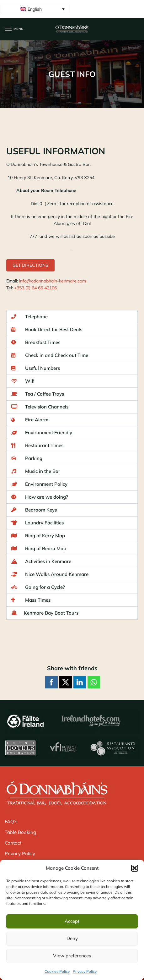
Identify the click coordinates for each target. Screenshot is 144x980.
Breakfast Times (36, 342)
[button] (135, 868)
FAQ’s (11, 821)
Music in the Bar (36, 471)
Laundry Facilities (37, 523)
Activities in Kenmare (41, 561)
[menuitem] (34, 9)
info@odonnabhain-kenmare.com (53, 281)
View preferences (72, 956)
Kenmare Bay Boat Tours (45, 613)
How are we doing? (40, 497)
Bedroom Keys (34, 510)
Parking (27, 458)
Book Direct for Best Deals (47, 329)
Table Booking (20, 832)
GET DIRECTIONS (30, 265)
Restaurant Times (37, 445)
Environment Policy (39, 484)
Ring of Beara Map (39, 548)
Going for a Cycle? (38, 587)
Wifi (23, 381)
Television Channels (40, 407)
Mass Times (31, 600)
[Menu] (14, 29)
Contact (13, 843)
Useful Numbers (36, 368)
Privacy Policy (85, 971)
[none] (34, 9)
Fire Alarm (30, 420)
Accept (72, 921)
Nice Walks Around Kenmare (50, 574)
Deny (72, 938)
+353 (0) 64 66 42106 (35, 288)
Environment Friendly (42, 433)
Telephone (29, 317)
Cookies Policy (57, 971)
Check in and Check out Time (50, 355)
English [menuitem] (35, 9)
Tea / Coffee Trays (38, 394)
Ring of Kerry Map (38, 536)
